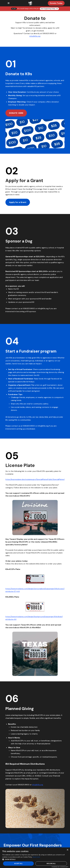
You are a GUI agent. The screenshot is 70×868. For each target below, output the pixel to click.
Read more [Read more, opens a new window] (36, 857)
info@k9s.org (35, 36)
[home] (30, 3)
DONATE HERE (16, 113)
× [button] (67, 850)
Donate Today (56, 3)
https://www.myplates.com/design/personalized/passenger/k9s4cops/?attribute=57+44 (35, 590)
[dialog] (35, 858)
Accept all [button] (18, 863)
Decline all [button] (51, 863)
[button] (9, 3)
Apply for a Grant (18, 202)
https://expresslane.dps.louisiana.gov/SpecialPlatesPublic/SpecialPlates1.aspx (37, 479)
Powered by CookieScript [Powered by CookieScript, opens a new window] (60, 867)
